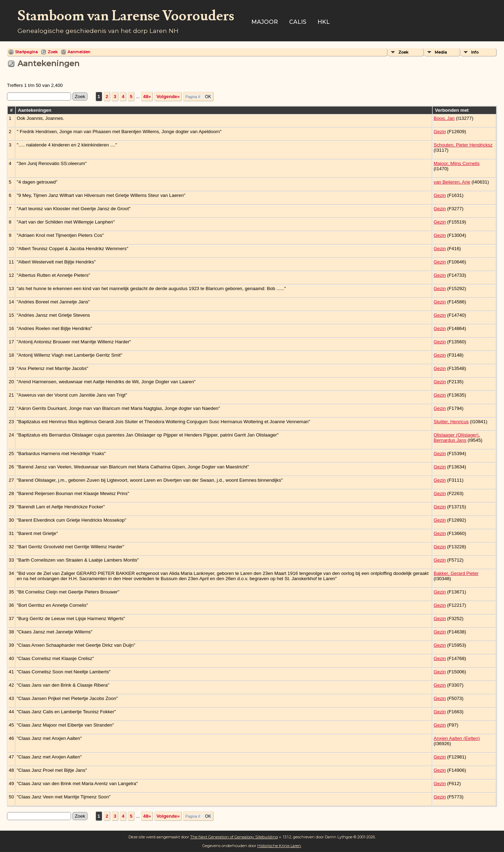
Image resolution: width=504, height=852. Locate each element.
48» (147, 97)
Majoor (265, 22)
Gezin (440, 132)
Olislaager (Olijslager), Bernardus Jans (457, 438)
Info (475, 52)
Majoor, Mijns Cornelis (457, 163)
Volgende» (168, 97)
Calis (298, 22)
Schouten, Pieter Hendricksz (463, 145)
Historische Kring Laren (279, 846)
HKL (324, 22)
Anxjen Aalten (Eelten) (457, 738)
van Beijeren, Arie (452, 182)
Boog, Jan (444, 118)
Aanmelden (79, 52)
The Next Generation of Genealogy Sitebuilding (234, 837)
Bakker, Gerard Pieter (456, 573)
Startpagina (26, 52)
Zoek (53, 52)
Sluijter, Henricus (451, 422)
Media (441, 52)
